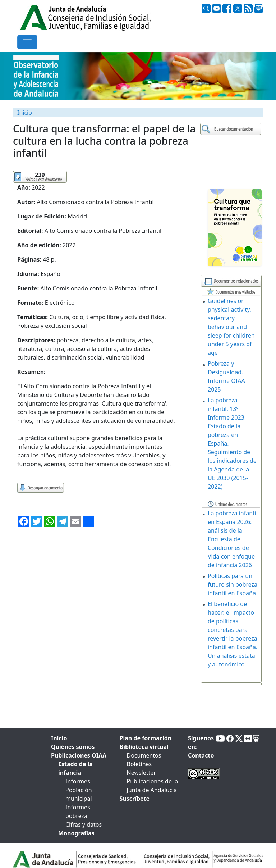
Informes (78, 781)
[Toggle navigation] (27, 42)
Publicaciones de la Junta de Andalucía (153, 786)
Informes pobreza (78, 812)
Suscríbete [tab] (135, 799)
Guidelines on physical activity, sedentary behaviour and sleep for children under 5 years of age (231, 327)
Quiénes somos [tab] (73, 747)
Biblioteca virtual (144, 747)
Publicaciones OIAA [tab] (79, 755)
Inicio (25, 113)
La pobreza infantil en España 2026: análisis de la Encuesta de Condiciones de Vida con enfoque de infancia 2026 (233, 539)
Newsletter (141, 773)
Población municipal (79, 794)
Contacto (201, 755)
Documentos (144, 755)
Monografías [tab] (76, 833)
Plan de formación (146, 738)
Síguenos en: (201, 742)
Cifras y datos (84, 824)
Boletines (139, 764)
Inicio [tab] (59, 738)
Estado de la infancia (75, 768)
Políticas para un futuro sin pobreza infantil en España (233, 584)
